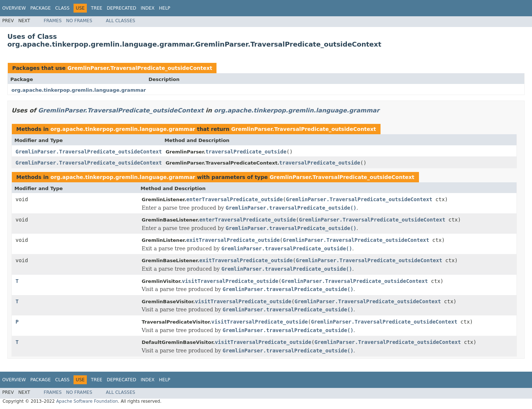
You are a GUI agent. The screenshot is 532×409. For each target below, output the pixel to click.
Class (62, 8)
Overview (14, 8)
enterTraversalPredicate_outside (234, 199)
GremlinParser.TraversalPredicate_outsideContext (140, 68)
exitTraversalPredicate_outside (233, 240)
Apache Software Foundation (87, 401)
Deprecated (122, 8)
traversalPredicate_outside (246, 152)
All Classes (121, 21)
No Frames (79, 21)
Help (165, 8)
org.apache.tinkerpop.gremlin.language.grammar (79, 90)
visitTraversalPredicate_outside (230, 281)
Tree (97, 8)
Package (40, 8)
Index (148, 8)
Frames (53, 21)
